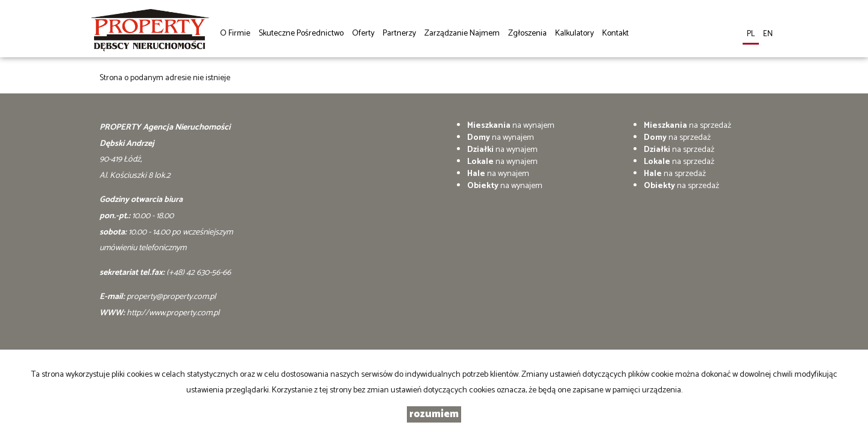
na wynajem (511, 126)
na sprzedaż (687, 126)
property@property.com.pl (171, 297)
